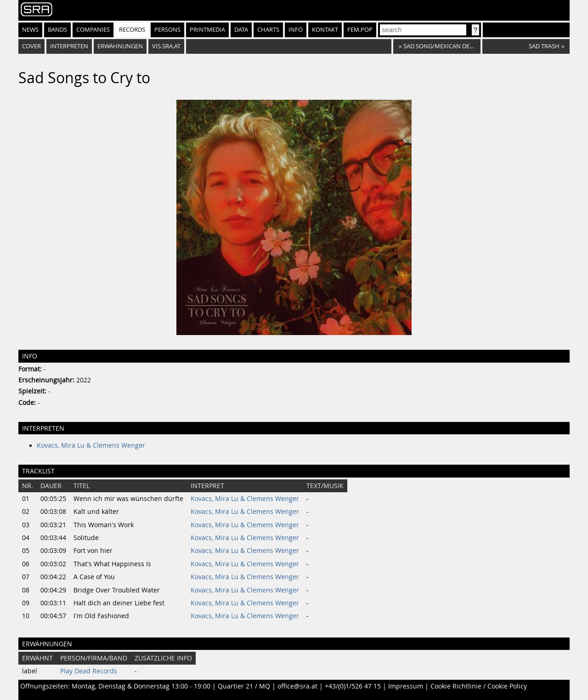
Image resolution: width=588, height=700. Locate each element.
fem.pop (360, 30)
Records (132, 30)
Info (296, 30)
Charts (268, 30)
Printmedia (207, 30)
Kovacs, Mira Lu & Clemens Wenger (91, 445)
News (30, 30)
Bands (57, 30)
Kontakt (325, 30)
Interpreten (69, 46)
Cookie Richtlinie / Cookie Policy (479, 686)
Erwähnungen (120, 46)
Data (241, 30)
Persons (167, 30)
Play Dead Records (89, 671)
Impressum (406, 686)
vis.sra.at (166, 46)
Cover (31, 46)
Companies (93, 30)
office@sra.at (297, 686)
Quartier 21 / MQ (244, 686)
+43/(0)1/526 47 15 (353, 686)
